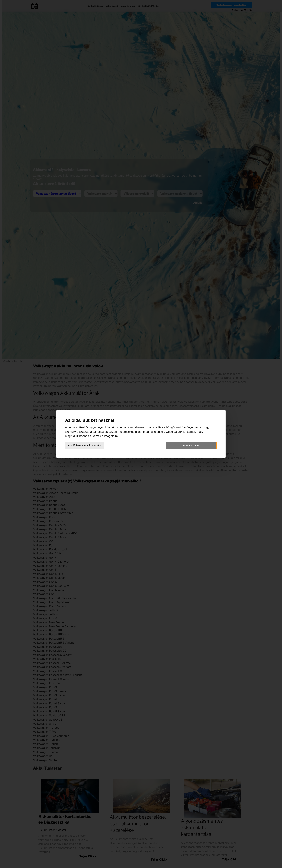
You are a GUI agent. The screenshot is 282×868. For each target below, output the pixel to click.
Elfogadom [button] (189, 446)
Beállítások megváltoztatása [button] (88, 446)
